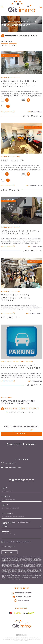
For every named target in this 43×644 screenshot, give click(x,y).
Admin (32, 639)
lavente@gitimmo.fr (13, 467)
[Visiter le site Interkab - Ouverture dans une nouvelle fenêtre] (28, 613)
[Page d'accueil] (21, 7)
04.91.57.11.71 (10, 463)
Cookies (26, 641)
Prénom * (6, 496)
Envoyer (9, 552)
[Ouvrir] (2, 7)
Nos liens (38, 639)
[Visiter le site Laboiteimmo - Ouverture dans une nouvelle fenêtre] (21, 635)
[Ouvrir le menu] (41, 7)
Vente (29, 22)
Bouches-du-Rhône (21, 412)
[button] (10, 480)
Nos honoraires (25, 639)
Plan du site (6, 639)
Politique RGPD (19, 641)
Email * (5, 505)
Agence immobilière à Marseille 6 (14, 22)
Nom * (4, 488)
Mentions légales (15, 639)
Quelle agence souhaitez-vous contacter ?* (16, 523)
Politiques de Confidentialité (31, 578)
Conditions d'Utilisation (7, 579)
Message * (6, 532)
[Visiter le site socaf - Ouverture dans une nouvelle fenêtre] (17, 613)
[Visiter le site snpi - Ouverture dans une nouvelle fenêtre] (11, 613)
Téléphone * (7, 513)
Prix (4, 45)
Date (13, 45)
